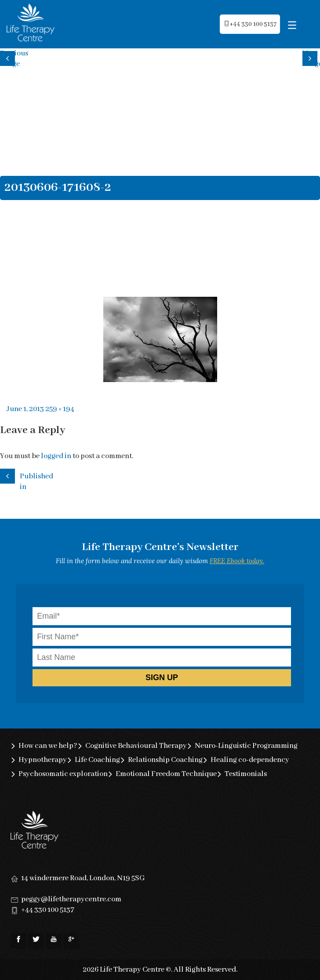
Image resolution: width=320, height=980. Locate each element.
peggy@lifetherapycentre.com (71, 899)
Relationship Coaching (165, 760)
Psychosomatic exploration (63, 774)
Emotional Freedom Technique (166, 774)
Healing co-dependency (250, 760)
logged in (56, 456)
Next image (311, 57)
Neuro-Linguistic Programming (246, 746)
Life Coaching (97, 760)
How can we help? (48, 746)
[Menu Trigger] (292, 25)
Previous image (9, 57)
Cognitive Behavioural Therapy (136, 746)
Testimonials (246, 774)
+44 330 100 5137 (48, 910)
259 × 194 (60, 409)
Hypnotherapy (43, 760)
